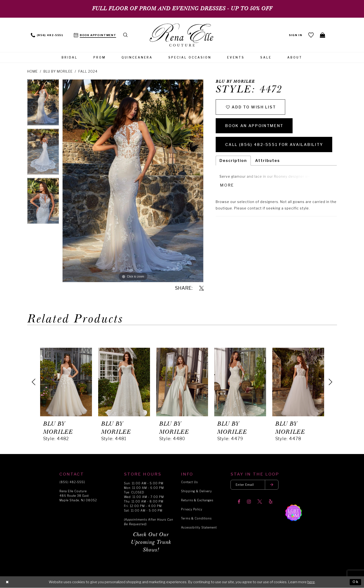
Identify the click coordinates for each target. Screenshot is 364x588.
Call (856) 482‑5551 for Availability (274, 145)
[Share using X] (201, 288)
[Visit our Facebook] (239, 502)
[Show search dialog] (126, 35)
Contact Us (189, 482)
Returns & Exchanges (197, 500)
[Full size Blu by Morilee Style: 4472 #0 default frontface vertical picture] (133, 181)
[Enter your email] (254, 485)
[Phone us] (47, 35)
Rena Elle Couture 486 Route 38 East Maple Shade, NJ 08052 (78, 496)
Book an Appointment (254, 126)
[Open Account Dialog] (296, 35)
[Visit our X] (260, 502)
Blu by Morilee (58, 71)
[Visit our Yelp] (271, 502)
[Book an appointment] (95, 35)
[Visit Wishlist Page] (311, 35)
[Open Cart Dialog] (323, 35)
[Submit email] (272, 485)
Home (32, 71)
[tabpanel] (43, 104)
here (311, 582)
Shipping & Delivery (196, 491)
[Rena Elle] (182, 35)
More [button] (227, 185)
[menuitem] (47, 35)
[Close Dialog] (7, 582)
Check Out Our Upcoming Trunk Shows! (151, 542)
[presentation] (66, 382)
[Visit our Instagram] (249, 502)
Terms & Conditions (196, 518)
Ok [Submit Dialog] (356, 582)
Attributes (268, 161)
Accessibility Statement (199, 527)
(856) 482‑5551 (72, 482)
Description (233, 161)
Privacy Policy (192, 509)
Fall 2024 (88, 71)
